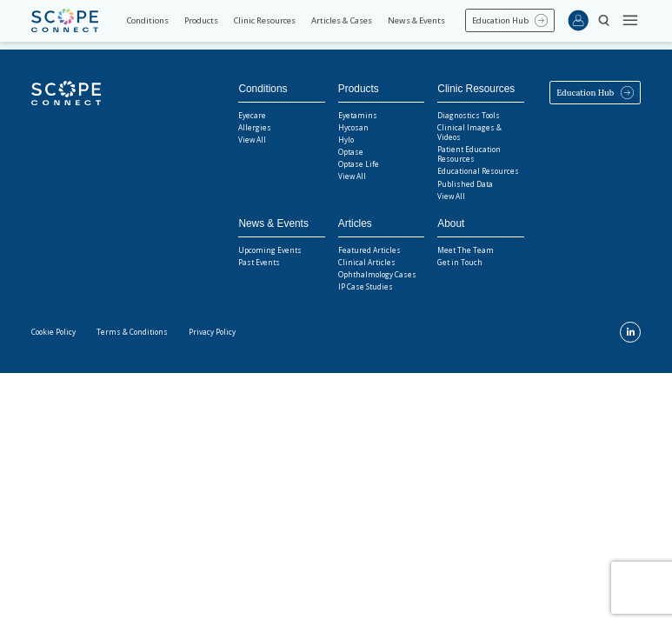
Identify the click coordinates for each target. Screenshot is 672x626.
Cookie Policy (53, 332)
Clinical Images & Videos (469, 132)
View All (252, 140)
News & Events (416, 20)
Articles (355, 223)
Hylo (346, 140)
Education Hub (500, 20)
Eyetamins (358, 115)
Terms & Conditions (132, 332)
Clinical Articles (367, 262)
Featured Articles (369, 250)
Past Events (259, 262)
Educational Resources (478, 171)
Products (201, 20)
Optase (351, 152)
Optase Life (359, 164)
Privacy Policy (212, 332)
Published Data (465, 184)
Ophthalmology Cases (377, 274)
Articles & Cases (342, 20)
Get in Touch (460, 262)
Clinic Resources (264, 20)
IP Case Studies (366, 286)
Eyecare (252, 115)
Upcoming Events (270, 250)
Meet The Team (466, 250)
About (451, 223)
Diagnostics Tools (469, 115)
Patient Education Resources (469, 154)
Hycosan (353, 127)
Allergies (255, 127)
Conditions (147, 20)
